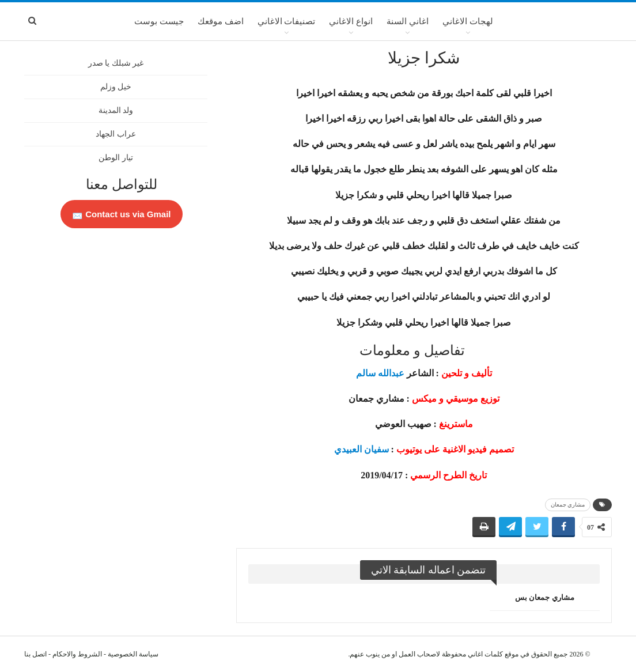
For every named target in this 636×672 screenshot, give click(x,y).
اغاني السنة (408, 21)
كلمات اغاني (485, 654)
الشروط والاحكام (77, 654)
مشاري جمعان (568, 505)
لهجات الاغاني (468, 21)
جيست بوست (159, 21)
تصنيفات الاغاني (287, 21)
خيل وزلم (116, 87)
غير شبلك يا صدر (116, 63)
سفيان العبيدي (361, 449)
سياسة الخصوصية (133, 654)
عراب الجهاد (116, 134)
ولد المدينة (116, 110)
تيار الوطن (116, 158)
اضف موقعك (221, 21)
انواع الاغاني (351, 21)
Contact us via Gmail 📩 (122, 214)
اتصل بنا (35, 654)
